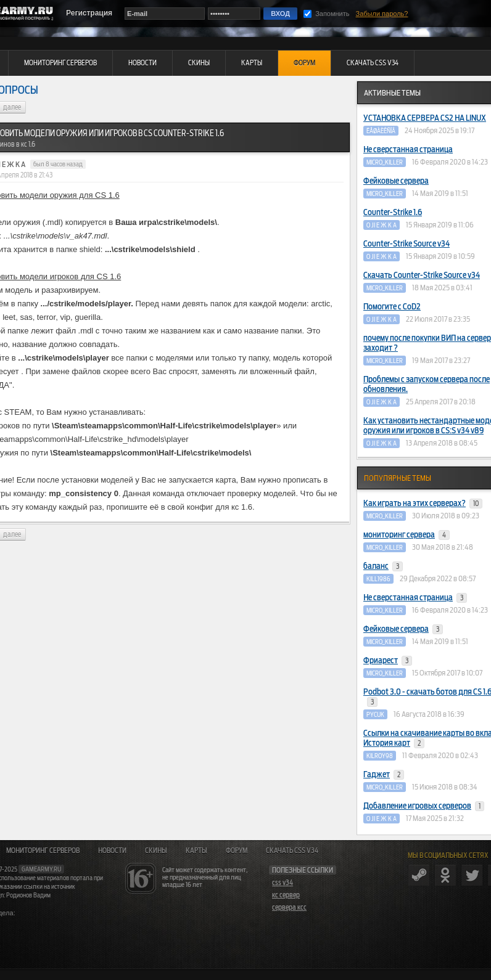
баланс (383, 566)
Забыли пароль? (382, 14)
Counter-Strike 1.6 (393, 212)
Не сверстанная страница (408, 149)
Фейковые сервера (396, 181)
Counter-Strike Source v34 (406, 244)
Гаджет (384, 775)
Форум (237, 851)
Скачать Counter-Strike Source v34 (422, 275)
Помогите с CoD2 (392, 307)
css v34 (283, 883)
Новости (112, 851)
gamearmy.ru (41, 869)
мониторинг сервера (406, 535)
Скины (156, 851)
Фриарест (388, 661)
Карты (196, 851)
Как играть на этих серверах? (423, 504)
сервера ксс (289, 907)
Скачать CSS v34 (292, 851)
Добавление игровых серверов (424, 806)
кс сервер (286, 895)
